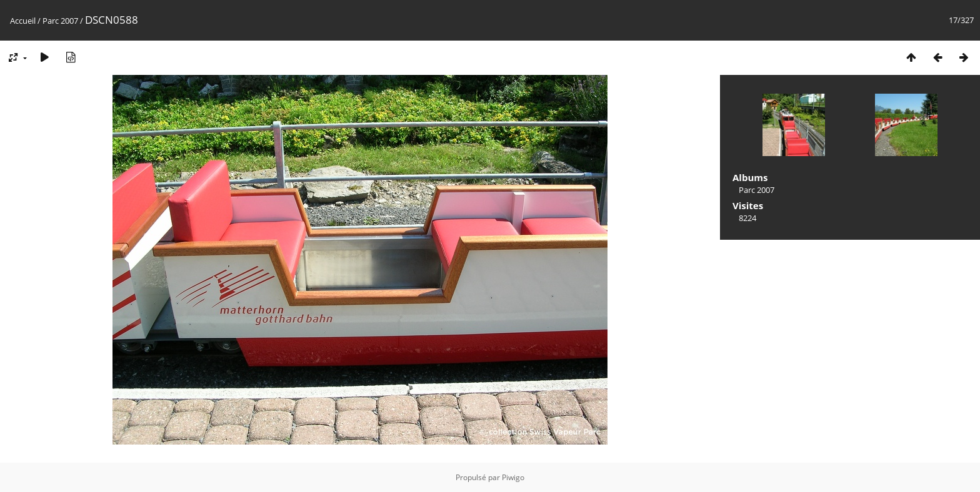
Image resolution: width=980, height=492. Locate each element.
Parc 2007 (60, 21)
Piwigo (513, 477)
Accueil (23, 21)
